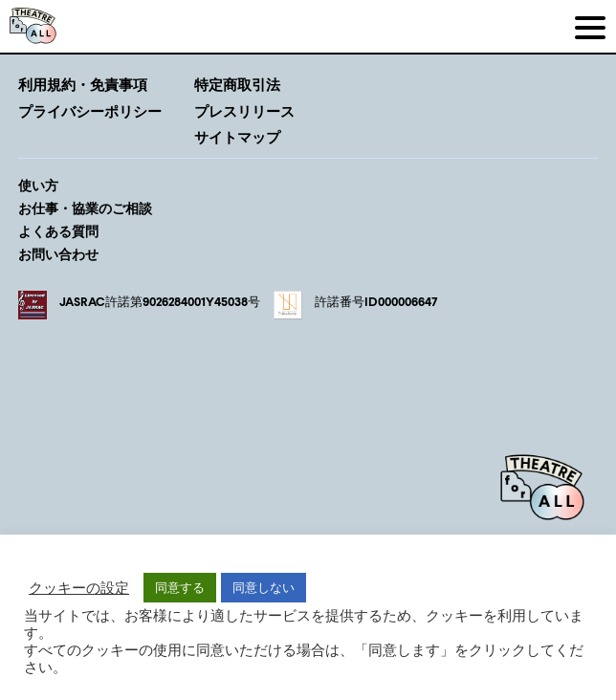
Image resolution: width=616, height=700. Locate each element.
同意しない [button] (264, 587)
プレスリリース (244, 111)
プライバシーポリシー (90, 111)
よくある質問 (58, 231)
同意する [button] (180, 587)
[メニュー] (590, 26)
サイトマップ (237, 137)
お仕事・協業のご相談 (85, 208)
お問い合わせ (58, 254)
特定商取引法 (237, 84)
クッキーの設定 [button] (79, 588)
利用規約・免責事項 (83, 84)
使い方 (38, 185)
